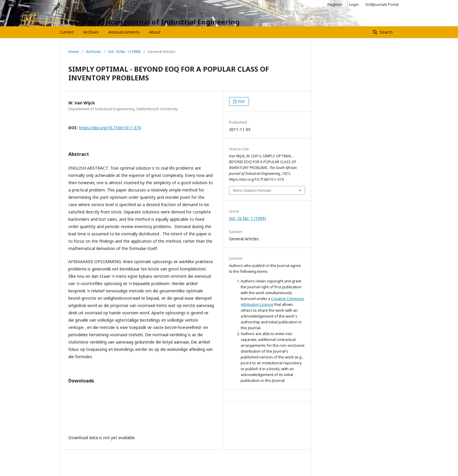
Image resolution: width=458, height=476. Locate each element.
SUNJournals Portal (382, 4)
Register (335, 4)
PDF (241, 101)
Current (67, 32)
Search (386, 32)
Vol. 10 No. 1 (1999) (124, 51)
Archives (91, 32)
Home (74, 51)
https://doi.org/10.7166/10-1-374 (110, 128)
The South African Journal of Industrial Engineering (150, 22)
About (155, 32)
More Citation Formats (252, 190)
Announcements (124, 32)
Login (354, 4)
